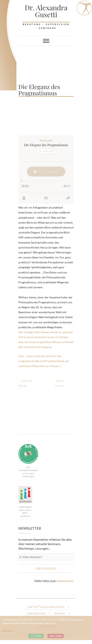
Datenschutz (65, 581)
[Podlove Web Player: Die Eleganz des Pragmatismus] (46, 169)
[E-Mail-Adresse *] (46, 557)
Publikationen (36, 613)
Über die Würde (25, 383)
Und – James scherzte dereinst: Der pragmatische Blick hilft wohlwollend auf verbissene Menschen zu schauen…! (44, 361)
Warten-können (62, 383)
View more (8, 631)
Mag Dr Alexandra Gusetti (46, 607)
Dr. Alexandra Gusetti (46, 11)
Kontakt (60, 613)
